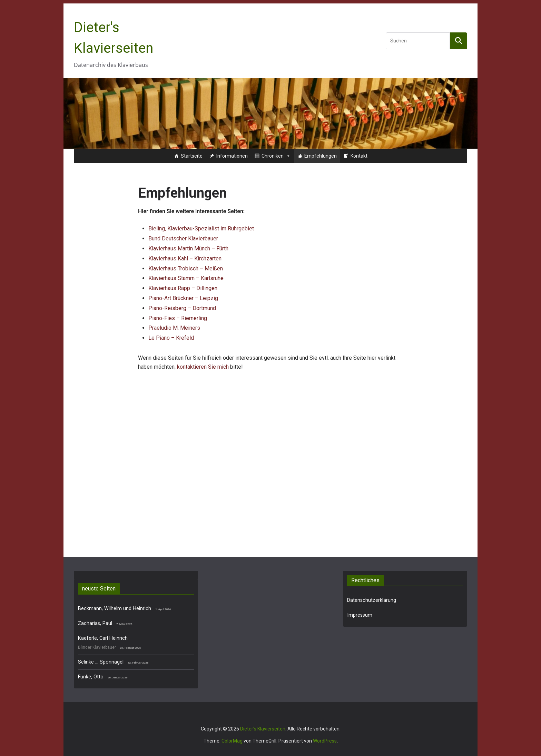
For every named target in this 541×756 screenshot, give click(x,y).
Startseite (192, 156)
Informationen (232, 156)
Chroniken (276, 156)
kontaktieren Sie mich (203, 367)
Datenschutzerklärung (372, 600)
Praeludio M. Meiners (174, 328)
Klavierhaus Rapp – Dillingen (183, 288)
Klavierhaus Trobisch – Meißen (186, 268)
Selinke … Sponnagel (101, 662)
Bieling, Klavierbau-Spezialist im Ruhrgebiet (201, 228)
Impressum (360, 615)
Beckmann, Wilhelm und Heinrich (115, 609)
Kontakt (359, 156)
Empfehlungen (321, 156)
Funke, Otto (91, 677)
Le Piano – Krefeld (171, 338)
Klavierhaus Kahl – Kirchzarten (185, 258)
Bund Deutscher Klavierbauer (183, 238)
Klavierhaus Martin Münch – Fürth (188, 248)
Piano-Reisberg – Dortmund (182, 308)
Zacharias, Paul (95, 623)
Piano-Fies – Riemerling (178, 318)
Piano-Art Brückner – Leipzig (183, 298)
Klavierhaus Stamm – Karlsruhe (186, 278)
